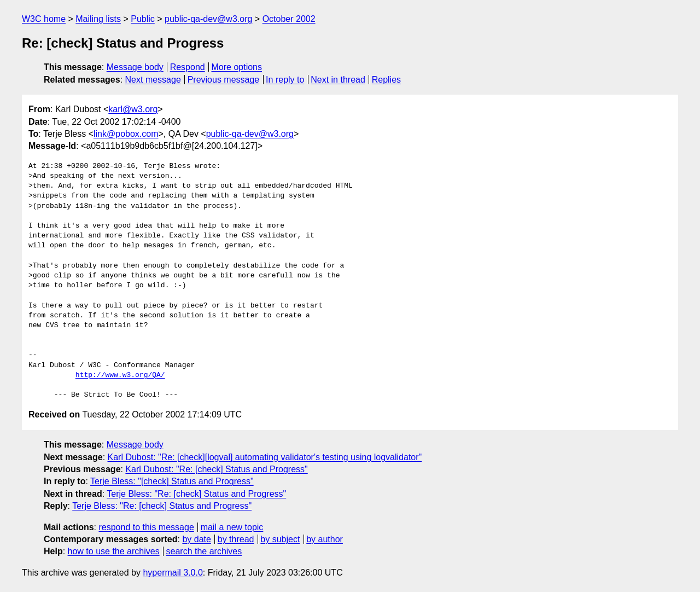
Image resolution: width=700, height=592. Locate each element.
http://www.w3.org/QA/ (120, 375)
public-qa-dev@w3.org (208, 19)
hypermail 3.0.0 (173, 573)
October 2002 (289, 19)
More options (237, 67)
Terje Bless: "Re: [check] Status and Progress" (196, 494)
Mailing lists (98, 19)
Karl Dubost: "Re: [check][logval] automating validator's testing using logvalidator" (265, 457)
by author (325, 539)
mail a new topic (232, 527)
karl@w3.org (133, 109)
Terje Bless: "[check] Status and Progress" (172, 481)
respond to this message (146, 527)
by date (196, 539)
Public (143, 19)
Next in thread (338, 80)
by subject (280, 539)
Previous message (224, 80)
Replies (386, 80)
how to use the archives (114, 551)
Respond (188, 67)
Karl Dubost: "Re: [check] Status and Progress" (216, 469)
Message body (135, 67)
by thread (236, 539)
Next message (153, 80)
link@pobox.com (126, 134)
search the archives (204, 551)
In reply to (285, 80)
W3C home (44, 19)
